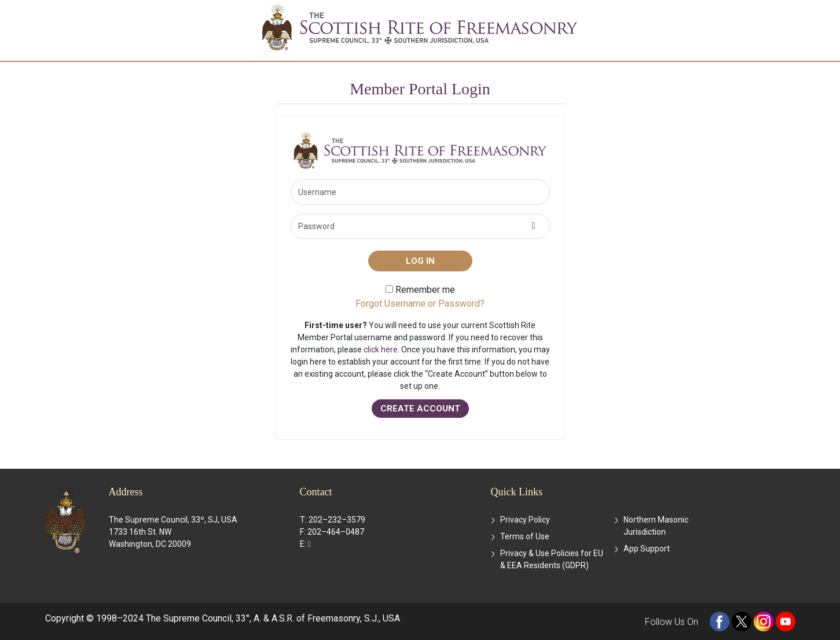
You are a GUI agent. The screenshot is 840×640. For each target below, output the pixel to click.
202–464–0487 (336, 532)
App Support (647, 549)
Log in (420, 261)
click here (381, 350)
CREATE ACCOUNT (420, 409)
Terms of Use (525, 536)
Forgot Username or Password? (420, 304)
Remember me (420, 290)
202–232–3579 (337, 520)
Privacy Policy (525, 520)
